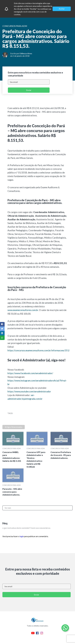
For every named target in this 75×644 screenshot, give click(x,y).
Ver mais (8, 508)
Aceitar (62, 9)
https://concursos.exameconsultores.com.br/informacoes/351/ (39, 350)
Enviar (29, 90)
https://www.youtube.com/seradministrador (29, 392)
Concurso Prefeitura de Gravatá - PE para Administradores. (61, 455)
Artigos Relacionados (14, 427)
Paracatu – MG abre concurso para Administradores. (12, 492)
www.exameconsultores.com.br (23, 310)
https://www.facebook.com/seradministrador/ (30, 373)
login (22, 536)
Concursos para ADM (12, 448)
